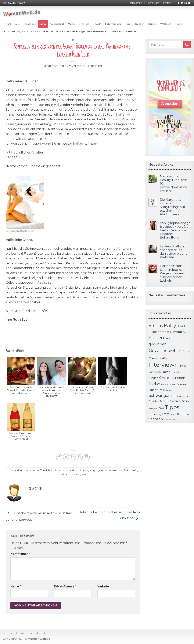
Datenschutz (136, 3)
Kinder (179, 24)
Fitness (152, 24)
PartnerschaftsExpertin (123, 470)
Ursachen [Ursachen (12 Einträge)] (183, 414)
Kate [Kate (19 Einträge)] (167, 372)
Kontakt (167, 3)
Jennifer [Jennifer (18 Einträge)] (155, 372)
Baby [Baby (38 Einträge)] (170, 326)
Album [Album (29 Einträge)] (156, 326)
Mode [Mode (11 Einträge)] (173, 385)
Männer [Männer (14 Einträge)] (182, 384)
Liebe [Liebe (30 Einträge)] (154, 384)
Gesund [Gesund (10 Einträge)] (169, 339)
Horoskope (29, 24)
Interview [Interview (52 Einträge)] (161, 365)
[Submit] (187, 44)
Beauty (97, 24)
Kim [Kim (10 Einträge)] (173, 373)
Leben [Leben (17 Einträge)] (180, 378)
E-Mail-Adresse (65, 587)
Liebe (43, 24)
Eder (85, 470)
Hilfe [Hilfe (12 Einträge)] (187, 351)
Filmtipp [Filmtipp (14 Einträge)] (176, 332)
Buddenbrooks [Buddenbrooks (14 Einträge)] (159, 332)
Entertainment (114, 24)
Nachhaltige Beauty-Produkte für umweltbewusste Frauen (173, 184)
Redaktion (95, 66)
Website (103, 587)
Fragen (94, 470)
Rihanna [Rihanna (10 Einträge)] (167, 390)
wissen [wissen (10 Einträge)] (173, 420)
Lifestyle (84, 24)
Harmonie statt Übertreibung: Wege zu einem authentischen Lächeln (172, 273)
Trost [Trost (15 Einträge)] (165, 414)
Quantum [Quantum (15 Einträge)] (156, 390)
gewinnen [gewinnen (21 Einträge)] (158, 344)
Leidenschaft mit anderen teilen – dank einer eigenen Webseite (175, 252)
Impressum (153, 3)
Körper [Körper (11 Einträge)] (171, 378)
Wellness (166, 24)
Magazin (22, 31)
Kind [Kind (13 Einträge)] (179, 372)
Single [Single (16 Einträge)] (165, 401)
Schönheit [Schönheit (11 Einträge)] (154, 401)
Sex (17, 24)
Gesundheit (57, 24)
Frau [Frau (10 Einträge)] (185, 332)
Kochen (140, 24)
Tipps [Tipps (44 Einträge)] (172, 407)
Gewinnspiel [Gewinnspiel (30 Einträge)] (162, 350)
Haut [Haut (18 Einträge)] (180, 351)
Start (8, 24)
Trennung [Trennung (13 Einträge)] (155, 414)
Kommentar (20, 554)
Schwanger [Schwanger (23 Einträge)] (159, 395)
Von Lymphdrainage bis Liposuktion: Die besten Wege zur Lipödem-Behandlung (175, 230)
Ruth (62, 474)
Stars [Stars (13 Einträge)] (185, 401)
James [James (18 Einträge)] (181, 366)
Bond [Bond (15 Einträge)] (181, 326)
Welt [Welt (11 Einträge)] (166, 420)
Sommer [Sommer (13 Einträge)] (176, 401)
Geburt (104, 470)
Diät (129, 24)
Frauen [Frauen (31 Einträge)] (156, 338)
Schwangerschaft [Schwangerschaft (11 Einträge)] (180, 396)
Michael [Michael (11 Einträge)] (165, 385)
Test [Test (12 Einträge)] (162, 408)
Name (16, 587)
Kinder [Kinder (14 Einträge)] (153, 378)
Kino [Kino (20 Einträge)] (162, 378)
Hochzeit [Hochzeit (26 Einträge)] (158, 357)
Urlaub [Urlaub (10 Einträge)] (173, 414)
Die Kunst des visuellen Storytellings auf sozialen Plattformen (172, 207)
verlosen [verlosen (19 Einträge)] (156, 419)
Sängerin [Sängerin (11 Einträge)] (153, 408)
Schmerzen (73, 474)
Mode (71, 24)
